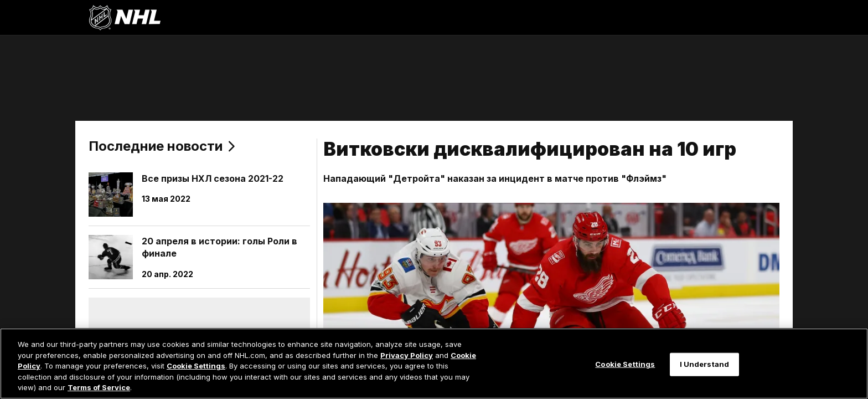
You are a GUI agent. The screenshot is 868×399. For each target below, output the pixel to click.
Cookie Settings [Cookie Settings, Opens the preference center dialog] (625, 364)
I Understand (705, 364)
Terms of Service (99, 387)
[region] (434, 364)
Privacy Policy (407, 355)
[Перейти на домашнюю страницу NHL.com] (125, 18)
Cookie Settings (196, 366)
